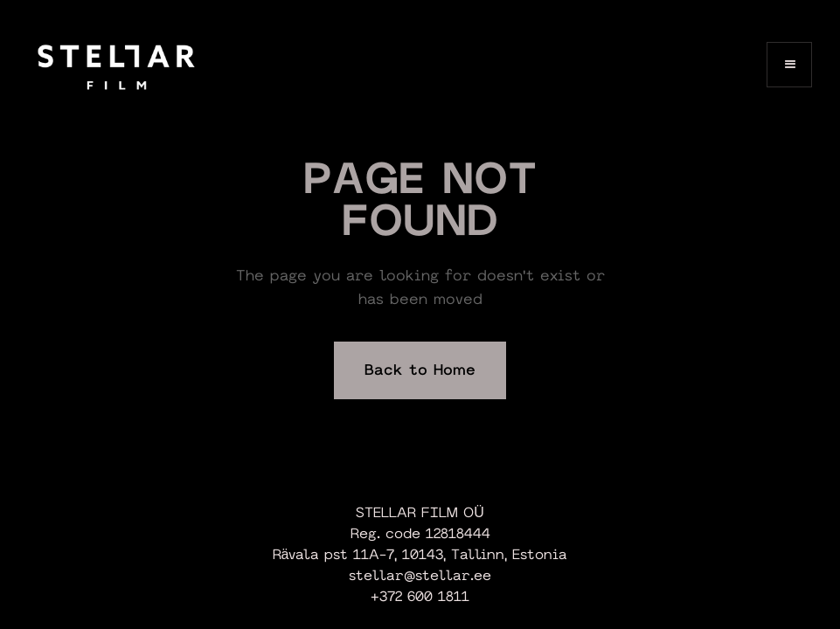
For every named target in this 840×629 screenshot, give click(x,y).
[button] (789, 65)
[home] (116, 64)
